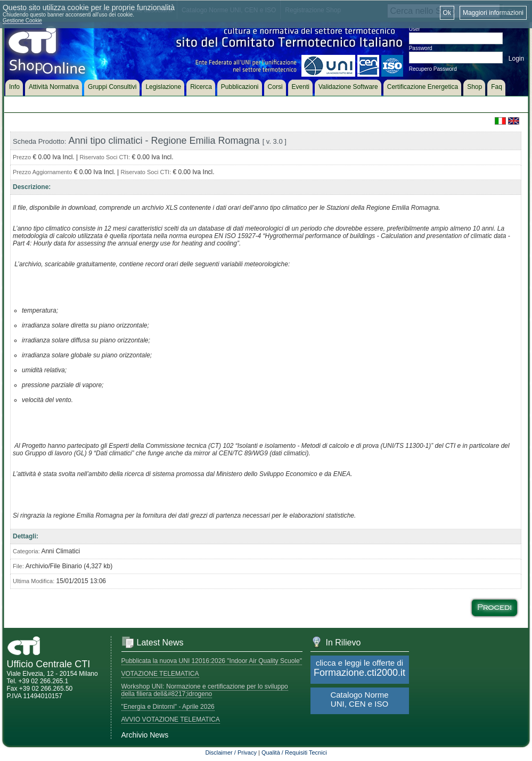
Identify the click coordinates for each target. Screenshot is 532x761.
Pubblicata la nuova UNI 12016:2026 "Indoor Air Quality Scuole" (212, 661)
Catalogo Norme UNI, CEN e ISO (359, 699)
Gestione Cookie (22, 21)
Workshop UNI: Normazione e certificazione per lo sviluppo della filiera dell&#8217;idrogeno (205, 690)
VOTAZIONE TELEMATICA (160, 674)
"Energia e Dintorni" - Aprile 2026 (168, 707)
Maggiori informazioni (493, 13)
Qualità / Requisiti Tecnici (294, 752)
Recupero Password (433, 69)
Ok (447, 13)
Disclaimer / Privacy (231, 752)
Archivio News (145, 735)
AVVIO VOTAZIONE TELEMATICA (171, 719)
